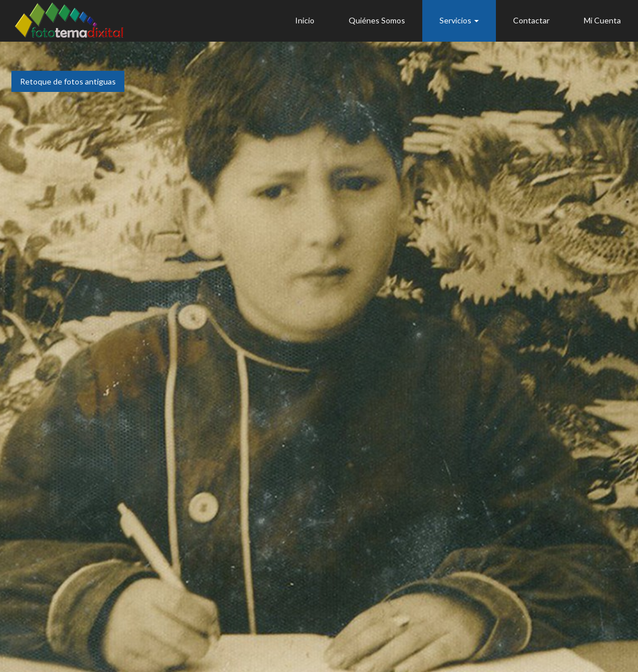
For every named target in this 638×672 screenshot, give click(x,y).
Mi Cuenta (602, 20)
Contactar (531, 20)
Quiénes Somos (377, 20)
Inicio (305, 20)
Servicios (459, 20)
